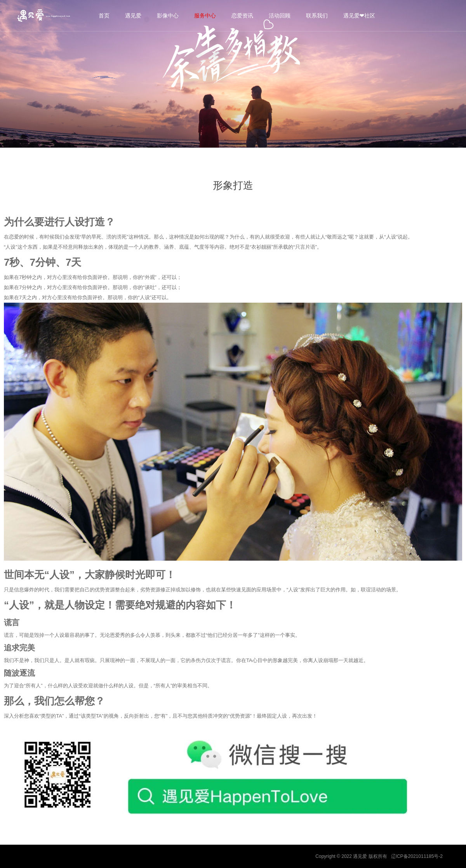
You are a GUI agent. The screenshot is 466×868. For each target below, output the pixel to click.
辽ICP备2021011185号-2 (417, 856)
